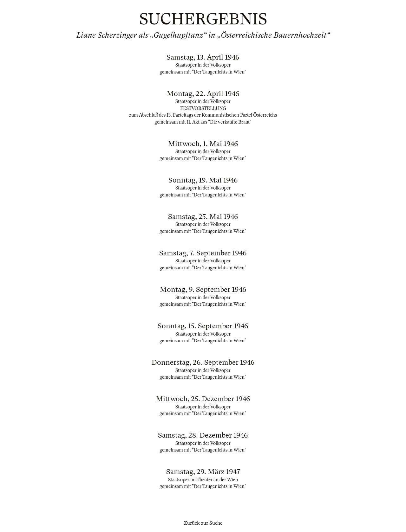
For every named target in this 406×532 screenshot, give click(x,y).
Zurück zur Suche (203, 523)
